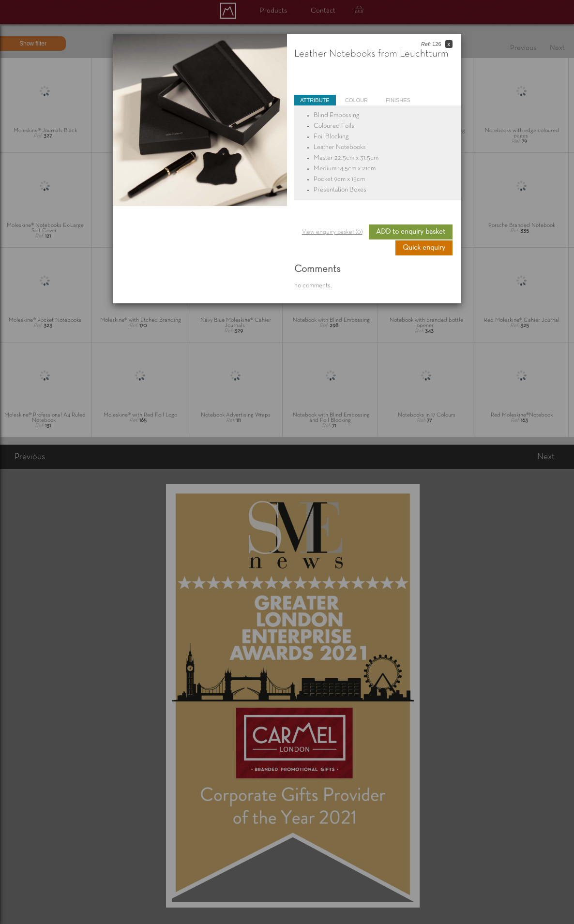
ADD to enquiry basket (411, 232)
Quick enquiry (424, 248)
